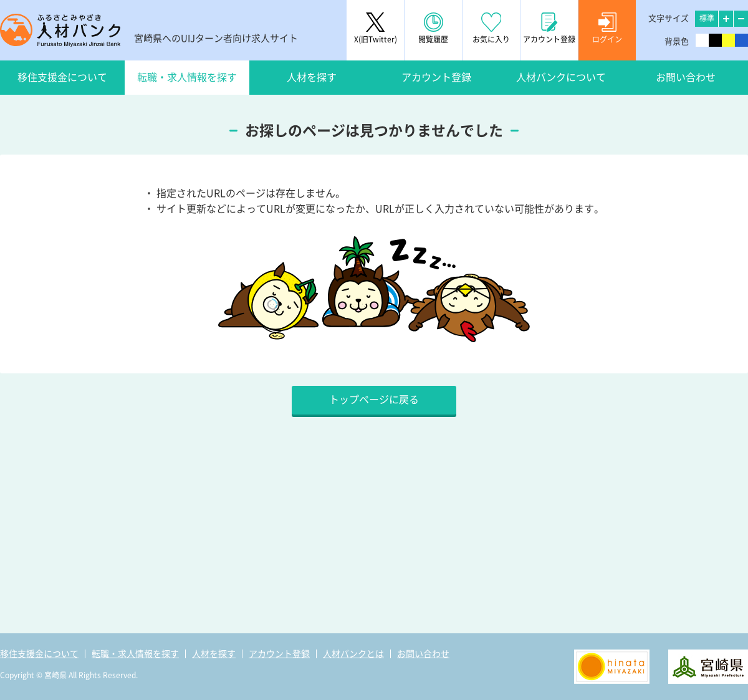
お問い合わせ (686, 77)
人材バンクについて (561, 77)
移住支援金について (62, 77)
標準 (707, 18)
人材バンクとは (353, 654)
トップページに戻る (374, 400)
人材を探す (312, 77)
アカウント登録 (436, 77)
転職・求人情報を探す (187, 77)
